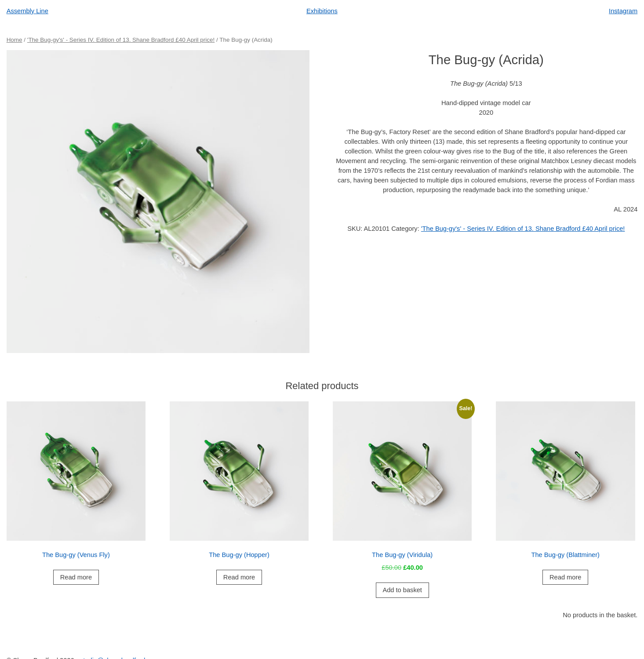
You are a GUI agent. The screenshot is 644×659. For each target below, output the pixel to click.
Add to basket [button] (402, 590)
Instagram (623, 11)
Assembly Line (27, 11)
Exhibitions (322, 11)
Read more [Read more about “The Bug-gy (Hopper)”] (239, 577)
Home (15, 40)
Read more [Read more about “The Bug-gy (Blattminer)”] (565, 577)
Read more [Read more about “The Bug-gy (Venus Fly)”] (76, 577)
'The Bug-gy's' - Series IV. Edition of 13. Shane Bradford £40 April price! (121, 40)
